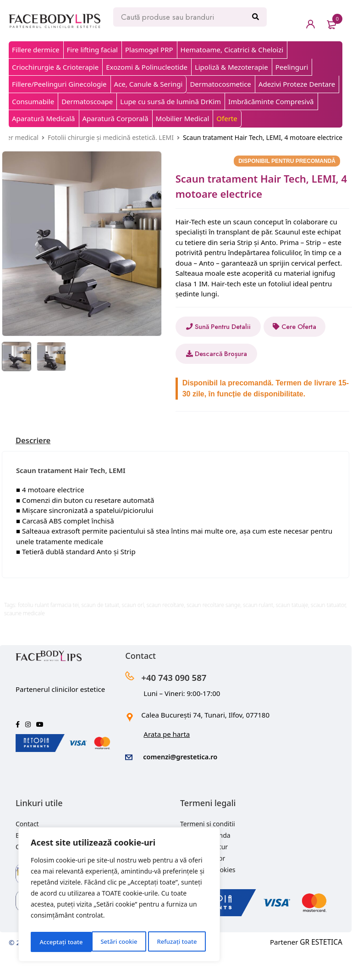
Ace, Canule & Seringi (148, 84)
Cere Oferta (214, 354)
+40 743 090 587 (180, 704)
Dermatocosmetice (220, 84)
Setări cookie (57, 942)
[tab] (35, 468)
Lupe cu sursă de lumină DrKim (170, 101)
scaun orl (133, 632)
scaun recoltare (165, 632)
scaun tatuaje (292, 632)
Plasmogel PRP (149, 50)
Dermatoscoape (87, 101)
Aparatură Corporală (115, 118)
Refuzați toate (116, 942)
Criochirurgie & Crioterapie (55, 67)
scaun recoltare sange (213, 632)
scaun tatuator (328, 632)
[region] (119, 896)
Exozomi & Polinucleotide (147, 67)
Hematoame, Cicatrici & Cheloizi (232, 50)
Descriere (35, 468)
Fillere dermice (36, 50)
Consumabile (33, 101)
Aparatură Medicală (44, 118)
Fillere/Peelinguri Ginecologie (59, 84)
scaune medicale (25, 640)
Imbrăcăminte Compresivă (271, 101)
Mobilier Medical (183, 118)
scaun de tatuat (100, 632)
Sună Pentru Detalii (223, 327)
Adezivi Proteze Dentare (297, 84)
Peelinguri (292, 67)
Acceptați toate (178, 942)
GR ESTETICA (322, 968)
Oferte (227, 118)
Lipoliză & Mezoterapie (231, 67)
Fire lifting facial (92, 50)
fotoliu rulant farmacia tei (48, 632)
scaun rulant (258, 632)
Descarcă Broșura (222, 381)
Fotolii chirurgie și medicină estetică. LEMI (111, 137)
